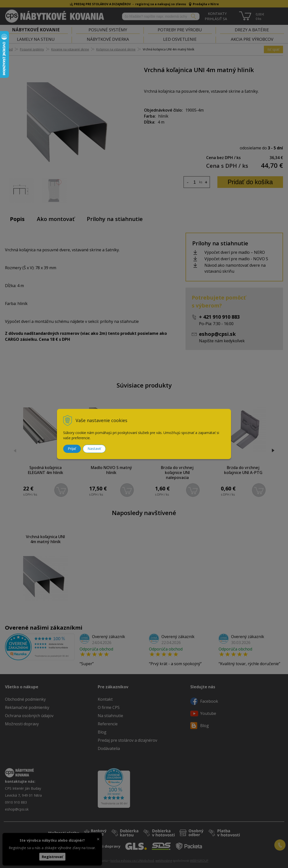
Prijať (72, 449)
